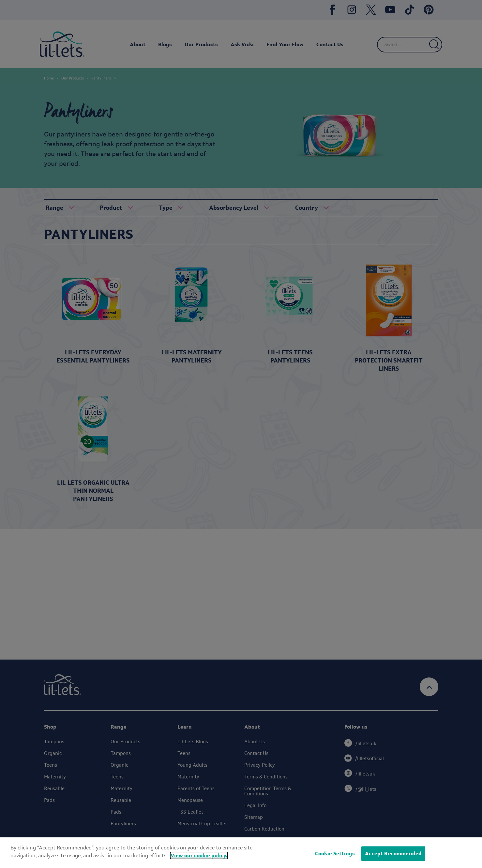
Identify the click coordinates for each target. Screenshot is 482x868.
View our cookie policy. (199, 855)
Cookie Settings (335, 854)
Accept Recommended (393, 854)
